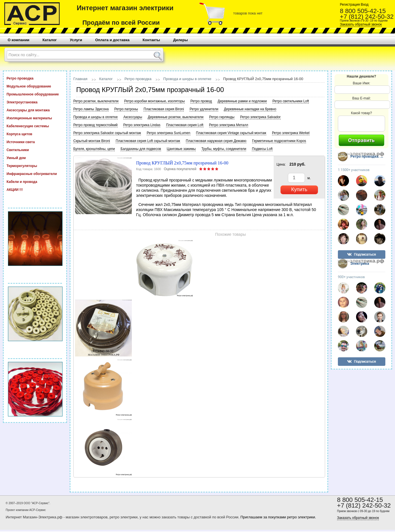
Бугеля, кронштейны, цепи (94, 149)
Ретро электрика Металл (229, 125)
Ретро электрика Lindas (142, 125)
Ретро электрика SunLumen (168, 133)
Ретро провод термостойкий (95, 125)
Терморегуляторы (35, 166)
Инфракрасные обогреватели (35, 174)
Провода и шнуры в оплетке (187, 79)
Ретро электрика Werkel (291, 133)
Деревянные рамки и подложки (242, 101)
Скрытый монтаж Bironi (92, 141)
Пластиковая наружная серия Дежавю (216, 141)
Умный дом (35, 158)
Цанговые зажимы (181, 149)
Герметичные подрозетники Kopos (279, 141)
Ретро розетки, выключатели (96, 101)
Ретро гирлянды (222, 117)
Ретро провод (201, 101)
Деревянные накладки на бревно (250, 109)
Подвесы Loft (262, 149)
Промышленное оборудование (35, 94)
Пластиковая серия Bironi (164, 109)
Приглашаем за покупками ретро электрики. (278, 517)
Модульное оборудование (35, 86)
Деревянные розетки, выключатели (176, 117)
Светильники (35, 150)
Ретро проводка (35, 78)
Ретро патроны (126, 109)
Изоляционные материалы (35, 118)
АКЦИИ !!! (35, 189)
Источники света (35, 142)
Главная (80, 79)
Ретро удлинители (204, 109)
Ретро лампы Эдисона (91, 109)
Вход (364, 5)
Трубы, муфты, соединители (224, 149)
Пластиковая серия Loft (185, 125)
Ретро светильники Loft (291, 101)
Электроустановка (35, 102)
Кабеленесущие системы (35, 126)
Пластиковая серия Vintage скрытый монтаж (231, 133)
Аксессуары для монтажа (35, 110)
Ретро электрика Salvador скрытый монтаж (107, 133)
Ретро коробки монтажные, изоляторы (154, 101)
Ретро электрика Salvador (260, 117)
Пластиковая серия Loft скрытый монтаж (148, 141)
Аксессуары (133, 117)
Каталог (106, 79)
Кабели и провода (35, 181)
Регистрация (350, 5)
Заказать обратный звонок (361, 24)
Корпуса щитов (35, 134)
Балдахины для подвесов (141, 149)
